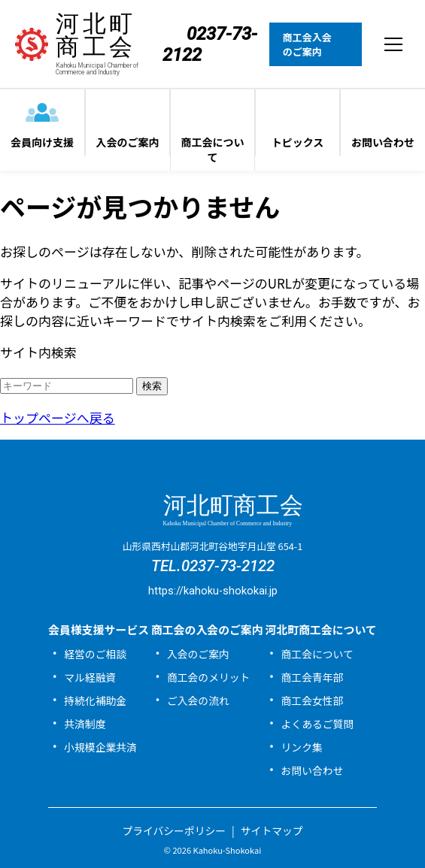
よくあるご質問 (318, 724)
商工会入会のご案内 (307, 44)
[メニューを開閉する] (393, 44)
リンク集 (302, 747)
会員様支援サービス (99, 629)
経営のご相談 (95, 654)
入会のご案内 (128, 142)
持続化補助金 (95, 700)
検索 (152, 386)
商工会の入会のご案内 (207, 629)
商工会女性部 (313, 700)
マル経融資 (90, 677)
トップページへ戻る (58, 417)
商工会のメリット (208, 677)
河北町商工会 (109, 44)
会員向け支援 (42, 142)
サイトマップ (272, 830)
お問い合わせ (383, 142)
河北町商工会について (321, 629)
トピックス (298, 142)
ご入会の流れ (198, 700)
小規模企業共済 (100, 747)
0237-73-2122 (228, 566)
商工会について (213, 150)
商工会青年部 (313, 677)
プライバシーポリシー (174, 830)
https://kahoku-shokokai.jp (213, 591)
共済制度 (85, 724)
